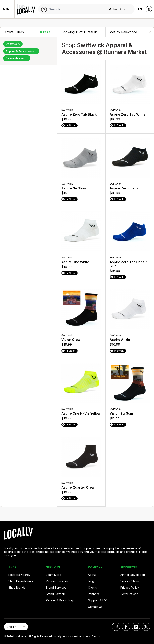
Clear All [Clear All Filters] (47, 32)
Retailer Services (57, 581)
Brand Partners (56, 594)
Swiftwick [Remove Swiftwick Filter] (13, 44)
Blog (91, 581)
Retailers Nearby (19, 575)
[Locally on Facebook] (126, 627)
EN (140, 9)
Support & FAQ (98, 600)
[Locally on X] (146, 627)
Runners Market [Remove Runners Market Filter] (17, 58)
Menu (7, 9)
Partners (94, 594)
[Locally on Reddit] (116, 627)
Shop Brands (17, 588)
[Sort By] (130, 32)
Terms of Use (129, 594)
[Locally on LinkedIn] (136, 627)
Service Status (130, 581)
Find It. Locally (120, 9)
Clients (92, 588)
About (92, 575)
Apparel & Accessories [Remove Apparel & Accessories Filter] (21, 51)
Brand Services (56, 588)
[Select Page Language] (16, 627)
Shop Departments (21, 581)
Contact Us (95, 607)
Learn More (54, 575)
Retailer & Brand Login (61, 600)
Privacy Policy (130, 588)
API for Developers (133, 575)
